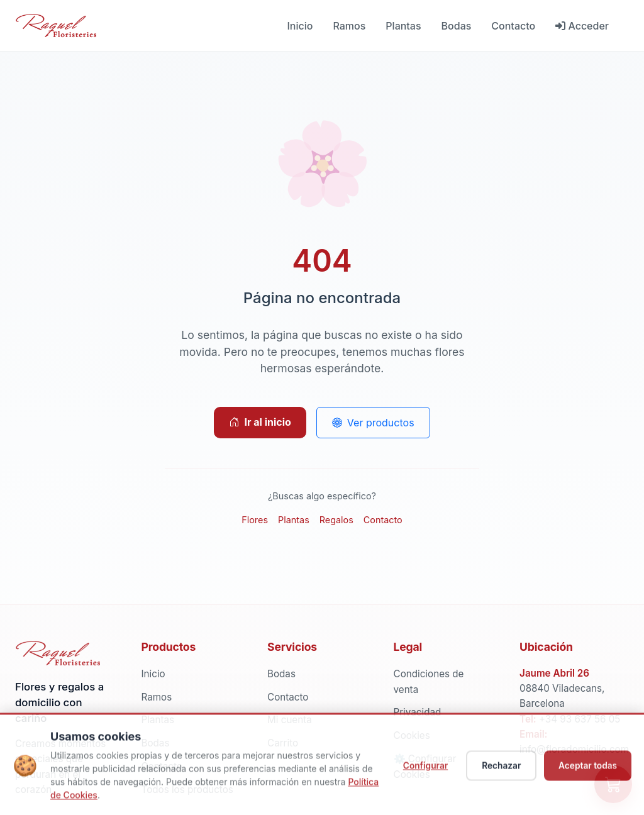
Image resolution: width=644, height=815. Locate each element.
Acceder (582, 26)
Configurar (420, 771)
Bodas (457, 26)
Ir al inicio (260, 422)
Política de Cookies (91, 800)
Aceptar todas (586, 771)
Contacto (513, 26)
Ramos (349, 26)
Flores (255, 520)
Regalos (336, 520)
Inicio (300, 26)
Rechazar (497, 771)
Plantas (403, 26)
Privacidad (418, 712)
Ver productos (373, 423)
